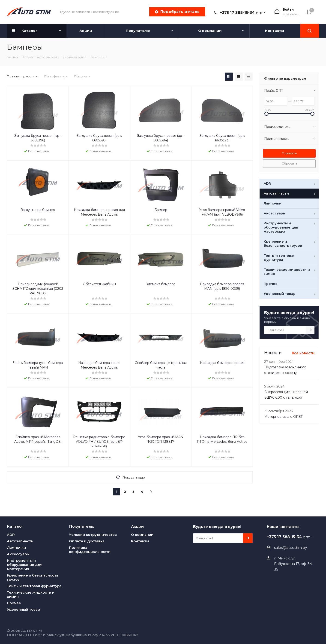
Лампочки (16, 548)
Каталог (15, 526)
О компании (142, 535)
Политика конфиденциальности (90, 550)
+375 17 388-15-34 (241, 13)
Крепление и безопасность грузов (33, 577)
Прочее (14, 603)
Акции (137, 526)
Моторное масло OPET (283, 417)
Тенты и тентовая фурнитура (34, 586)
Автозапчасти (20, 541)
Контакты (140, 541)
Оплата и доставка (87, 541)
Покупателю (82, 526)
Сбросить (289, 163)
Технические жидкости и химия (31, 594)
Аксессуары (18, 554)
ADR (11, 535)
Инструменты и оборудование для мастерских (25, 565)
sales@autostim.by (290, 548)
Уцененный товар (23, 609)
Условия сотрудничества (93, 535)
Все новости (303, 353)
